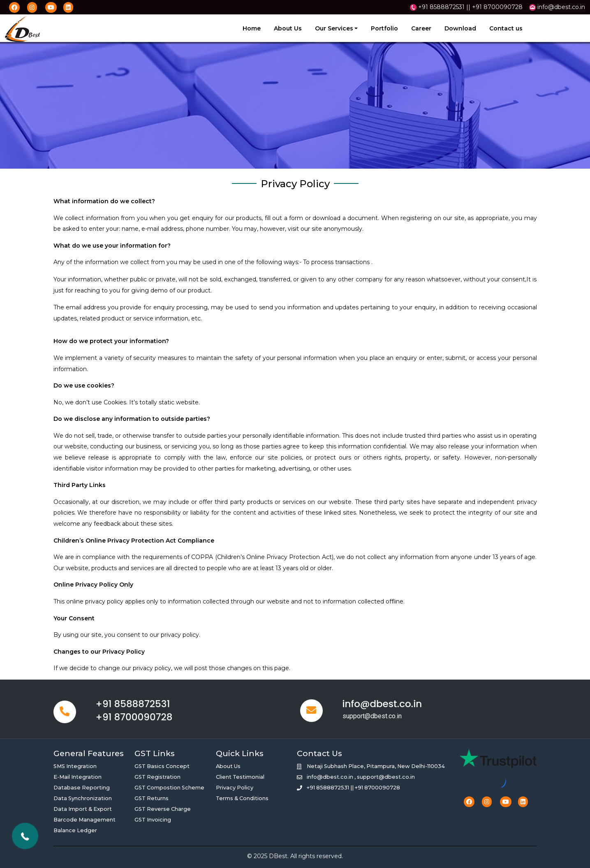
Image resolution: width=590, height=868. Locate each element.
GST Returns (152, 798)
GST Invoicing (153, 820)
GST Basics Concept (162, 766)
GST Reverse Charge (163, 809)
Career (421, 28)
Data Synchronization (83, 798)
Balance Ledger (75, 830)
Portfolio (384, 28)
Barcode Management (84, 820)
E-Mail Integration (78, 777)
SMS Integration (75, 766)
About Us (288, 28)
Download (460, 28)
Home (252, 28)
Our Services (334, 28)
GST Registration (157, 777)
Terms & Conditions (242, 798)
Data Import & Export (83, 809)
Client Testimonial (240, 777)
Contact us (506, 28)
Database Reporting (82, 788)
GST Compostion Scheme (169, 788)
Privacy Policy (235, 788)
